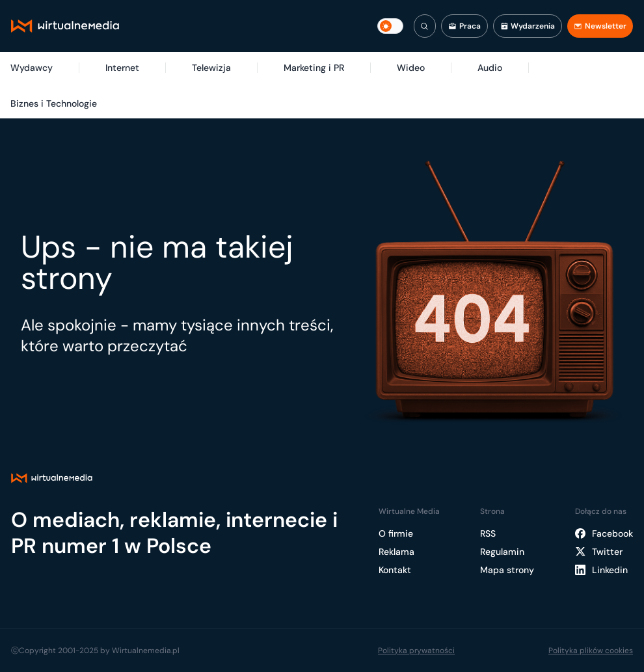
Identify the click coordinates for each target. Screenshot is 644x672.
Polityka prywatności (416, 651)
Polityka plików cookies (591, 651)
